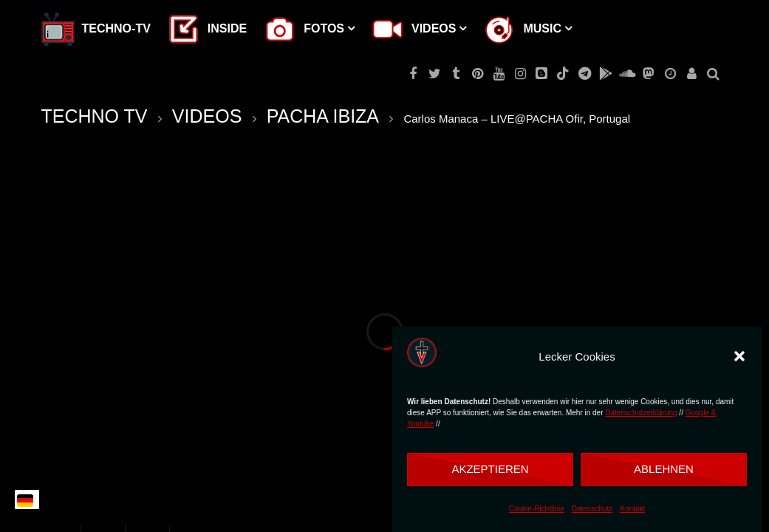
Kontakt (632, 509)
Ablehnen (664, 469)
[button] (739, 356)
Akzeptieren (490, 469)
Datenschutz (592, 509)
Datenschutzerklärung (641, 413)
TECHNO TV (95, 116)
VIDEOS (207, 116)
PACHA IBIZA (323, 116)
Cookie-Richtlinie (537, 509)
